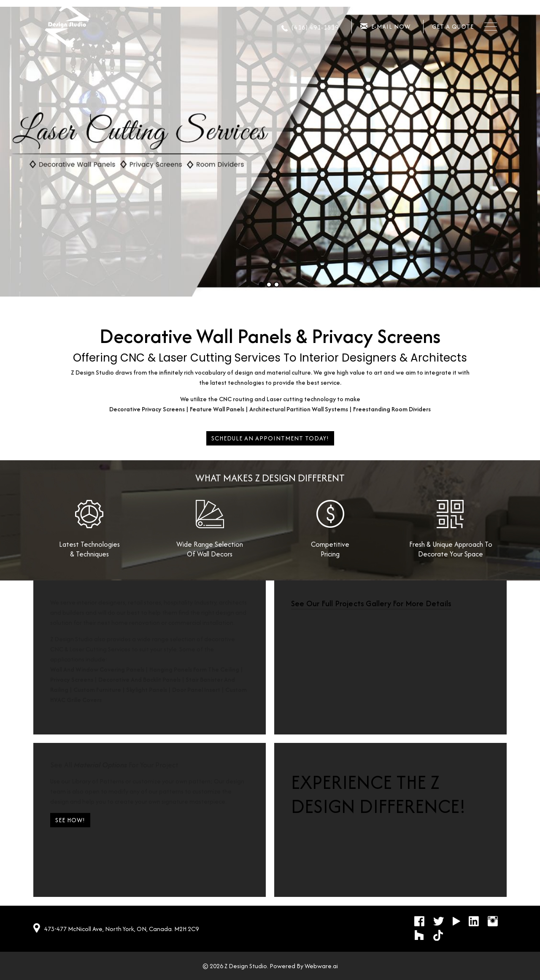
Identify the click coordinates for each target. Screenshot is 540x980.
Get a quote (453, 26)
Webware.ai (321, 966)
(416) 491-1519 (315, 27)
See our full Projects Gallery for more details (371, 603)
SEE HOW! (70, 820)
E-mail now (391, 26)
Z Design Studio (246, 966)
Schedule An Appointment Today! (270, 438)
